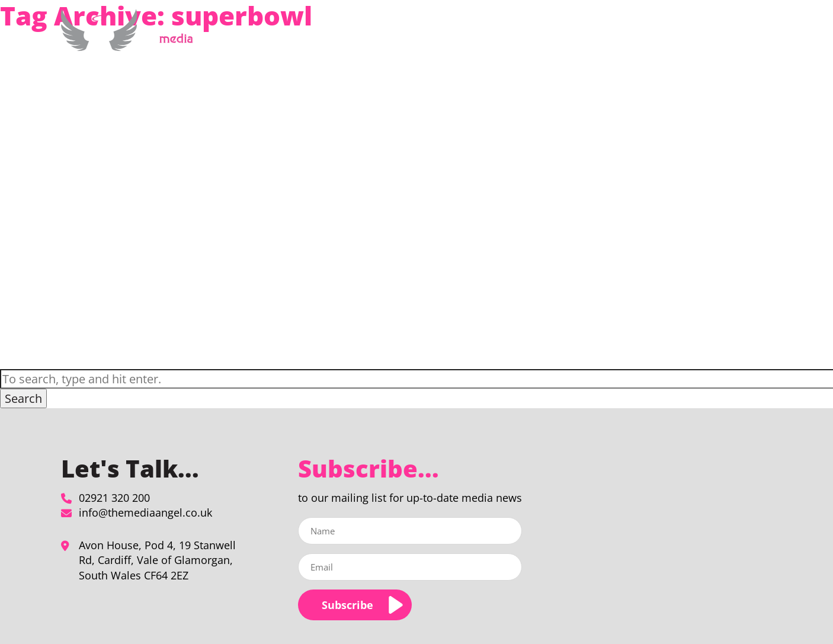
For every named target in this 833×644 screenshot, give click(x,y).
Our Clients (644, 38)
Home (412, 38)
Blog (687, 38)
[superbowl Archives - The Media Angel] (131, 44)
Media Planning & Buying (486, 38)
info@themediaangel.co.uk (145, 512)
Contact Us (729, 38)
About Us (579, 38)
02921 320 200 (114, 498)
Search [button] (23, 398)
